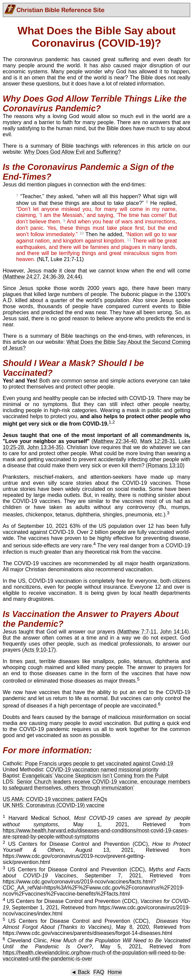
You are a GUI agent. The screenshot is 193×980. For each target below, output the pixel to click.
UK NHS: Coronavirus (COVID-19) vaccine (54, 805)
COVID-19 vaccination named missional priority (102, 770)
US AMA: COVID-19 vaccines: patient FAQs (55, 799)
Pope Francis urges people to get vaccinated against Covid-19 (99, 764)
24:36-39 (53, 277)
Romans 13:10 (165, 465)
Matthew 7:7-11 (138, 632)
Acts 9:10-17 (39, 650)
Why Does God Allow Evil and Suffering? (72, 152)
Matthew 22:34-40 (115, 441)
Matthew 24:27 (22, 277)
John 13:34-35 (44, 447)
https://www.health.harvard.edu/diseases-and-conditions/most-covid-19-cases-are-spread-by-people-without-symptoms (96, 833)
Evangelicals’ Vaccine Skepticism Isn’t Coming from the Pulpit (95, 776)
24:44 (74, 277)
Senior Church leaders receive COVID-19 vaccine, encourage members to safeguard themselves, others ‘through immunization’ (96, 785)
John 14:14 (174, 632)
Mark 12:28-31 (158, 441)
